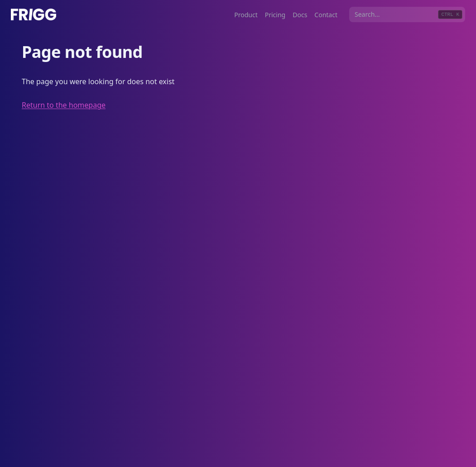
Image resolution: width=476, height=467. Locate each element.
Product (246, 15)
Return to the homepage (64, 105)
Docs (300, 15)
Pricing (275, 15)
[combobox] (407, 14)
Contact (326, 15)
